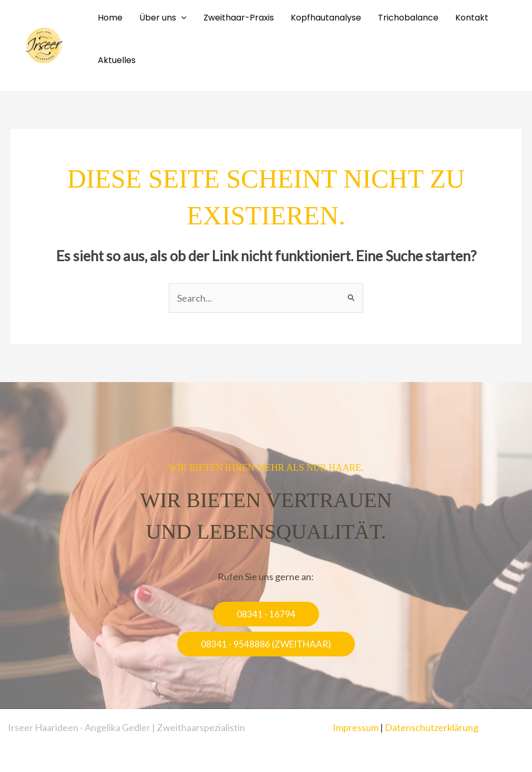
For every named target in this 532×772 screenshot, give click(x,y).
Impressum (356, 727)
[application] (181, 18)
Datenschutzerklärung (432, 727)
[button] (266, 614)
